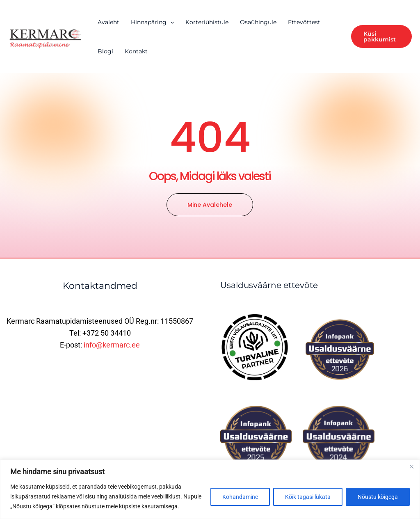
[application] (170, 22)
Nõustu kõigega (378, 497)
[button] (381, 37)
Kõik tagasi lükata (308, 497)
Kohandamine (240, 497)
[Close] (411, 466)
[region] (210, 489)
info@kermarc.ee (112, 345)
